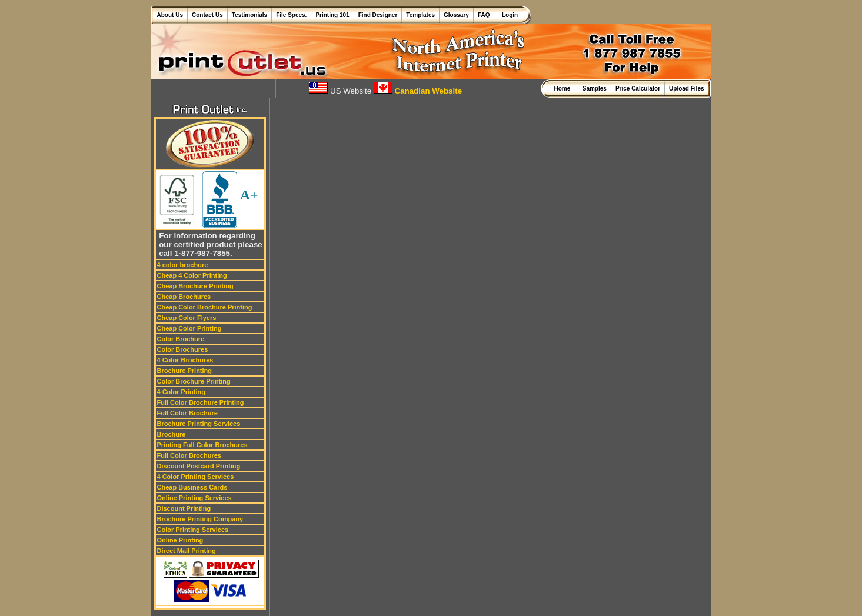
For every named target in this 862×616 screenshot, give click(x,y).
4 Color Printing (182, 392)
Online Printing (180, 540)
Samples (595, 89)
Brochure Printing (185, 371)
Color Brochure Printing (194, 381)
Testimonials (249, 15)
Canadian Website (418, 91)
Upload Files (686, 89)
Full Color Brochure (187, 413)
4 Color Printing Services (196, 477)
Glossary (456, 15)
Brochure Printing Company (200, 519)
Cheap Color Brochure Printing (205, 307)
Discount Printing (184, 508)
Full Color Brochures (189, 455)
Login (508, 15)
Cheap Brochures (184, 297)
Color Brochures (183, 349)
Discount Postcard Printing (199, 466)
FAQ (484, 15)
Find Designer (378, 15)
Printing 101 (332, 15)
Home (563, 89)
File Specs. (291, 15)
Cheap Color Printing (189, 328)
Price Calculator (638, 89)
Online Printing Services (194, 498)
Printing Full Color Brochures (202, 445)
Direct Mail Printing (187, 551)
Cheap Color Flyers (187, 318)
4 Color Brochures (185, 360)
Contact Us (207, 15)
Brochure (172, 434)
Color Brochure (181, 339)
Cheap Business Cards (192, 487)
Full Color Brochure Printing (201, 402)
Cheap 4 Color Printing (192, 275)
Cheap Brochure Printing (195, 286)
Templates (420, 15)
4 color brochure (183, 265)
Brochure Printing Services (199, 424)
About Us (170, 15)
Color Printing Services (193, 530)
